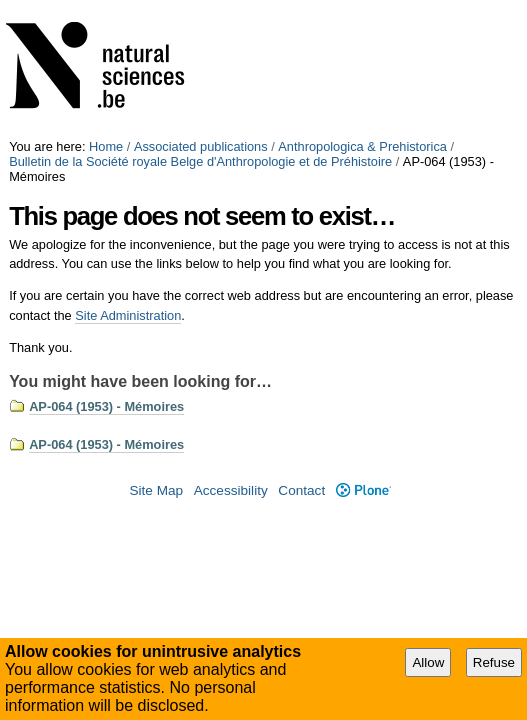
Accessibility (231, 490)
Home (106, 146)
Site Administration (128, 315)
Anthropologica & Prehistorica (362, 146)
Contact (301, 490)
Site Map (156, 490)
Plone (363, 490)
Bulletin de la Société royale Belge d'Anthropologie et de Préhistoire (200, 161)
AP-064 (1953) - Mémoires (106, 406)
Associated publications (201, 146)
